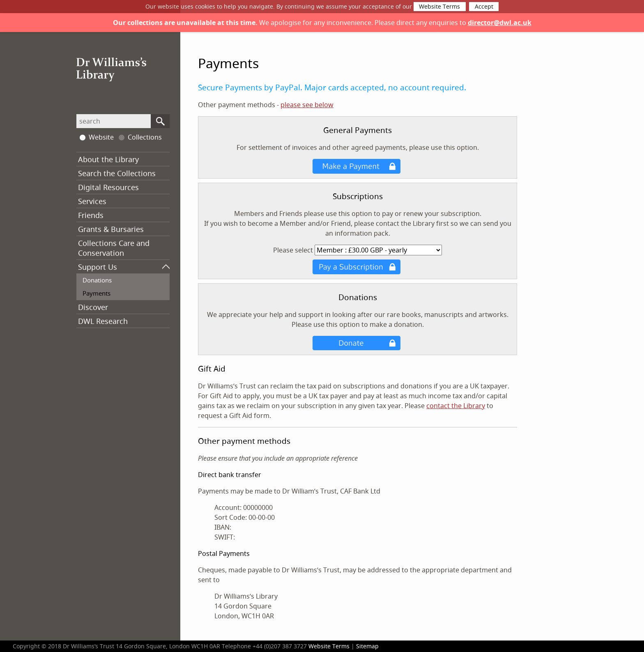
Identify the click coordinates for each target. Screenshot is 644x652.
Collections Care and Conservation (114, 248)
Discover (93, 307)
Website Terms (439, 7)
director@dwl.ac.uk (500, 23)
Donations (97, 280)
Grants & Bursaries (111, 229)
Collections (140, 137)
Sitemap (367, 646)
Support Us (98, 267)
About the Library (108, 159)
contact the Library (456, 406)
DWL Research (103, 321)
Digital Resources (108, 187)
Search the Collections (117, 173)
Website (97, 137)
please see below (307, 105)
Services (92, 201)
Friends (91, 215)
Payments (97, 293)
